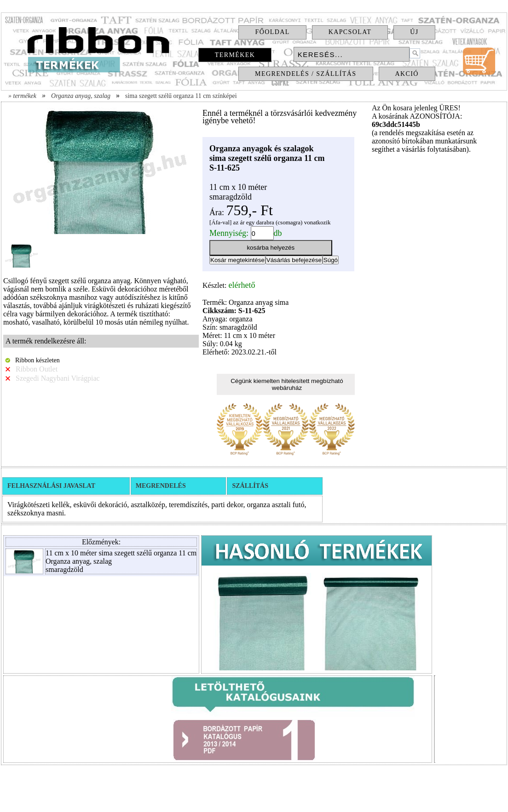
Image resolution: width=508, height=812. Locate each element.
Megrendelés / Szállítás (306, 74)
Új (414, 32)
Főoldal (272, 32)
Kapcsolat (350, 32)
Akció (407, 74)
